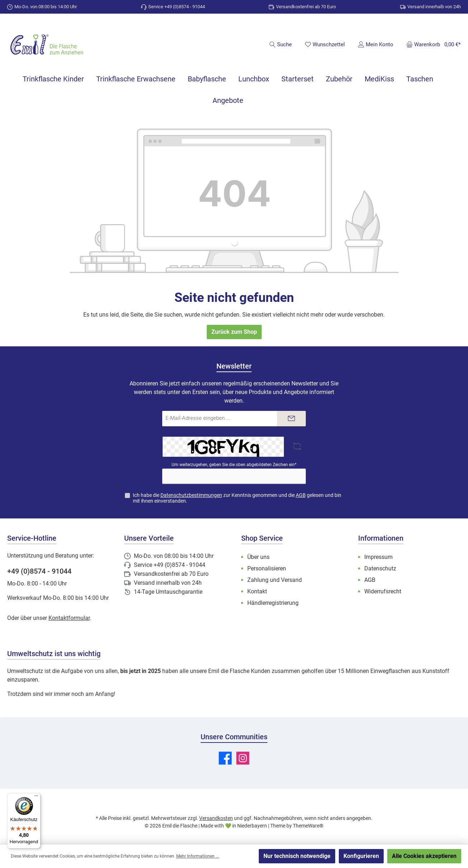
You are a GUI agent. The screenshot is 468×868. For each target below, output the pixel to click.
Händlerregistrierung (273, 603)
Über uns (258, 557)
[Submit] (291, 419)
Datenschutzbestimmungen (191, 495)
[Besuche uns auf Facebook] (225, 758)
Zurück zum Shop (234, 332)
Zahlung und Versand (275, 580)
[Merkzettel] (325, 44)
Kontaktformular (69, 618)
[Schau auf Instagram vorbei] (243, 758)
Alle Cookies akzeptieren (424, 856)
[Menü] (36, 797)
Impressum (378, 557)
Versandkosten (216, 818)
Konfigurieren (361, 856)
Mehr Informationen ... (198, 856)
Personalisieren (267, 568)
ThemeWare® (308, 826)
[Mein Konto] (376, 44)
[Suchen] (280, 44)
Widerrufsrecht (383, 591)
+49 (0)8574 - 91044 (39, 571)
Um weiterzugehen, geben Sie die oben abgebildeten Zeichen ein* (234, 465)
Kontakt (257, 591)
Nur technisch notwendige (297, 856)
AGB (301, 495)
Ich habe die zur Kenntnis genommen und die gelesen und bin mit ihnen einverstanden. (237, 498)
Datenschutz (380, 568)
